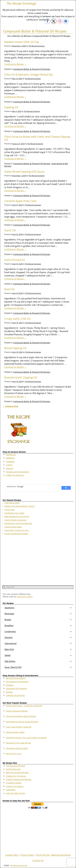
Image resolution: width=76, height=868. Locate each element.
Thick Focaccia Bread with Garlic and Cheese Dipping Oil (37, 138)
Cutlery (9, 465)
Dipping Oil (11, 107)
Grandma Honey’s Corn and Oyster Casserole (26, 738)
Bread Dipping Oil (15, 348)
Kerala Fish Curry (14, 754)
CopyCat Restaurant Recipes (19, 779)
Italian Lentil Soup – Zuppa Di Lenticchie (24, 706)
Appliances (11, 455)
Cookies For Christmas (16, 776)
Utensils (10, 468)
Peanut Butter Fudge (15, 732)
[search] (31, 487)
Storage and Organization (18, 472)
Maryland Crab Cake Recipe (18, 743)
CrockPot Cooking (14, 783)
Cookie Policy (12, 855)
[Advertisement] (38, 559)
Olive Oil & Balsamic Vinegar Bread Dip (29, 75)
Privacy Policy (27, 855)
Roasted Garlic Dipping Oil (21, 377)
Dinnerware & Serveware (17, 682)
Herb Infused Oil (15, 260)
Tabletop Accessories (15, 695)
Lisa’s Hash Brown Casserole (19, 727)
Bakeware (10, 458)
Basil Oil (9, 289)
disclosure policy (25, 597)
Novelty (9, 692)
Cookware (10, 461)
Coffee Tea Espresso (15, 475)
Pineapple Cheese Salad (17, 748)
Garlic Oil (10, 230)
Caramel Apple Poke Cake (20, 201)
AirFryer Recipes (13, 769)
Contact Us (38, 860)
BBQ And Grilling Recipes (17, 773)
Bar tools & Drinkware (16, 678)
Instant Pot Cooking (15, 786)
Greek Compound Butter (17, 711)
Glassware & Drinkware (16, 688)
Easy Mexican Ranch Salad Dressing (22, 722)
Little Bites (11, 790)
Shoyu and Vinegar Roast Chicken (21, 716)
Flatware (10, 685)
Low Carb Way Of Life (16, 793)
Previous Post (11, 406)
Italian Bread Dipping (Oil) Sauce (24, 172)
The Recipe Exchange (21, 3)
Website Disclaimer (61, 855)
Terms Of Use (43, 855)
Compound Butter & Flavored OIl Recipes (32, 69)
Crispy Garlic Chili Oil (17, 319)
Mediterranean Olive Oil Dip (22, 42)
